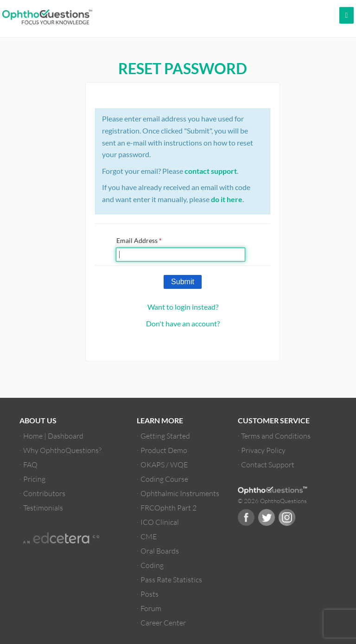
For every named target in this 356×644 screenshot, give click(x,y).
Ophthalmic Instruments (180, 493)
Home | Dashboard (53, 436)
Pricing (34, 479)
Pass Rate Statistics (171, 579)
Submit (183, 282)
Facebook (246, 517)
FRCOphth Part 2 (168, 507)
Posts (149, 594)
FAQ (30, 464)
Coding (152, 565)
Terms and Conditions (276, 436)
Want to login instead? (183, 307)
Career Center (163, 622)
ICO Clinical (160, 522)
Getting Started (165, 436)
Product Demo (164, 450)
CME (149, 536)
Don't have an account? (183, 323)
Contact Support (268, 464)
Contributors (44, 493)
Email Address (139, 240)
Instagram (287, 517)
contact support (211, 171)
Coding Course (164, 479)
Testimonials (43, 507)
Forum (151, 608)
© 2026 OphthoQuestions (272, 501)
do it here (227, 199)
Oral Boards (160, 551)
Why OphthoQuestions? (62, 450)
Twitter (267, 517)
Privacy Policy (263, 450)
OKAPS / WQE (164, 464)
